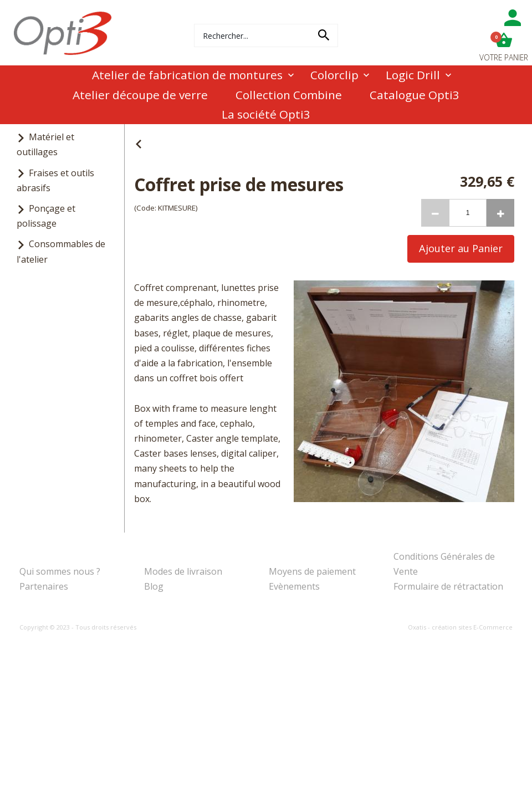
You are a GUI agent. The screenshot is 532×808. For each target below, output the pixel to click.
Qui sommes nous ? (60, 571)
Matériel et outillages (45, 144)
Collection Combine (289, 95)
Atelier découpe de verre (140, 95)
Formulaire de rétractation (448, 586)
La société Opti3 (266, 114)
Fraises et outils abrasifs (55, 180)
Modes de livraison (183, 571)
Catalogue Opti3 (415, 95)
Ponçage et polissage (46, 216)
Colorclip (334, 75)
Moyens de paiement (312, 571)
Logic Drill (413, 75)
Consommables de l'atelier (61, 251)
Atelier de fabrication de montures (187, 75)
